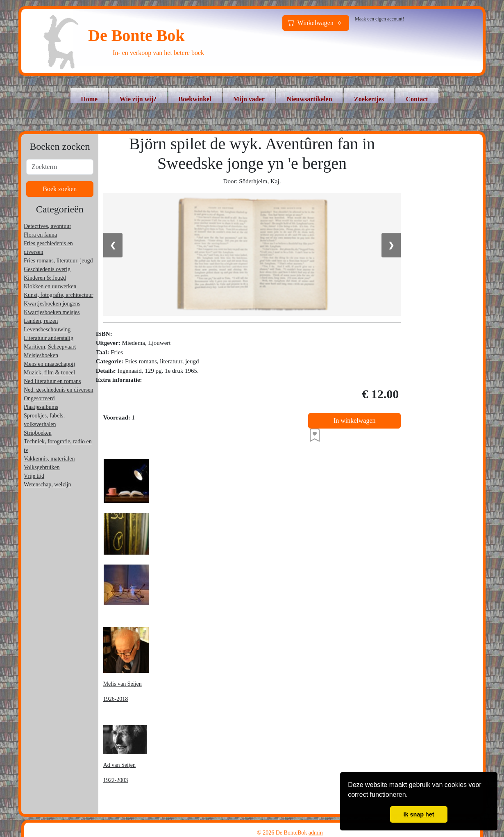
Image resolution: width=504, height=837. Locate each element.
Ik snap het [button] (419, 814)
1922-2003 (116, 780)
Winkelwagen (316, 23)
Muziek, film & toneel (49, 373)
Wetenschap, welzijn (48, 485)
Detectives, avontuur (48, 226)
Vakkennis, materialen (49, 459)
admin (316, 833)
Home (89, 99)
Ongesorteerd (39, 398)
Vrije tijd (34, 476)
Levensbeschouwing (47, 330)
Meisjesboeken (41, 355)
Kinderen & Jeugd (45, 278)
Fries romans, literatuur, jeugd (58, 261)
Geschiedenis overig (47, 269)
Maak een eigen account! (379, 19)
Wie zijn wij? (138, 99)
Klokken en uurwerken (50, 286)
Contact (417, 99)
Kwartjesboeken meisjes (52, 312)
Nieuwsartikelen (309, 99)
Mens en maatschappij (49, 364)
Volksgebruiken (42, 467)
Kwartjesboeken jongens (52, 304)
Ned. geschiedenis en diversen (59, 390)
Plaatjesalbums (41, 407)
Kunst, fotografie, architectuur (59, 295)
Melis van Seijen (123, 684)
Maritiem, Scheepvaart (50, 347)
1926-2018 (116, 699)
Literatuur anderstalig (49, 338)
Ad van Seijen (119, 765)
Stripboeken (38, 433)
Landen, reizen (41, 321)
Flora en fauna (40, 235)
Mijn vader (249, 99)
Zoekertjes (369, 99)
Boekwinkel (195, 99)
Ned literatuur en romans (52, 381)
